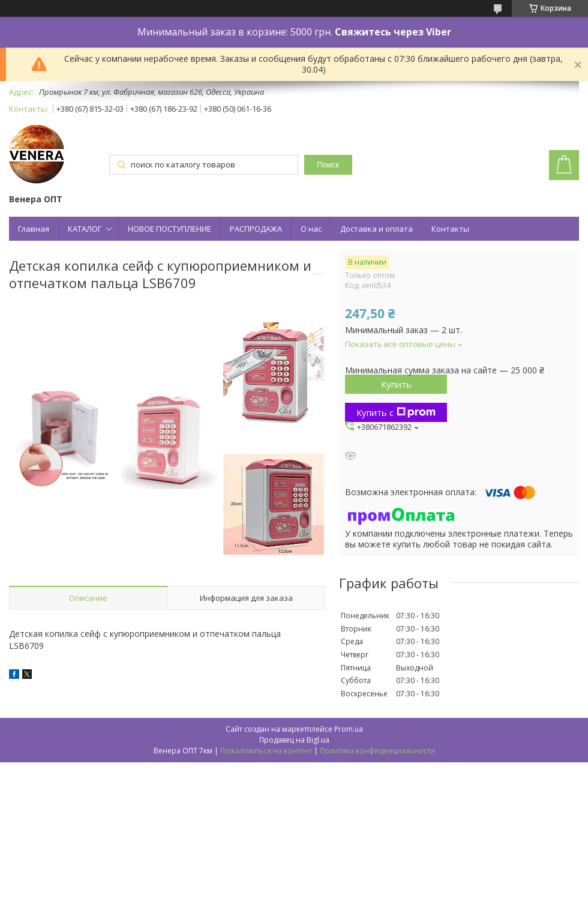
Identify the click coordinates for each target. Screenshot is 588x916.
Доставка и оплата (376, 229)
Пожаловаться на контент (266, 751)
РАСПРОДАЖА (256, 229)
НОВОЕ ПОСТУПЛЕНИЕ (169, 229)
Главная (34, 229)
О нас (311, 229)
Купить (396, 384)
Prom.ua (349, 729)
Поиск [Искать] (328, 165)
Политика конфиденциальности (377, 751)
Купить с (396, 412)
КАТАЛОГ (85, 229)
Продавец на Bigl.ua (294, 740)
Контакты (450, 229)
